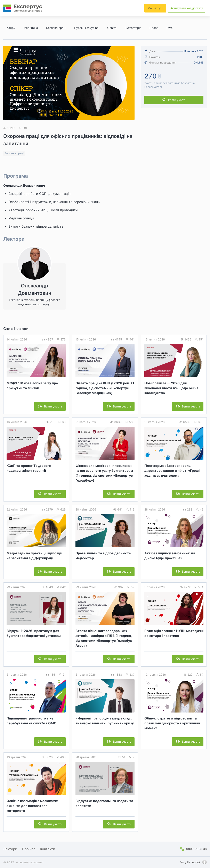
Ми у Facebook (190, 862)
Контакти (48, 849)
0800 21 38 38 (196, 849)
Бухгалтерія (133, 28)
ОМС (170, 28)
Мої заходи (155, 8)
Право (154, 28)
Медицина (31, 28)
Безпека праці (56, 28)
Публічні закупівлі (87, 28)
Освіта (112, 28)
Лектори (10, 849)
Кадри (11, 28)
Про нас (29, 849)
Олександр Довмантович (24, 185)
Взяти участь (177, 100)
